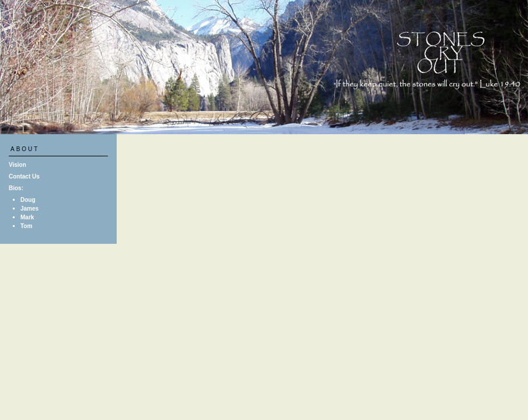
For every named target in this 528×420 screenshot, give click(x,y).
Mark (27, 217)
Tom (26, 226)
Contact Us (24, 176)
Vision (18, 165)
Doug (28, 200)
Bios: (16, 188)
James (29, 209)
